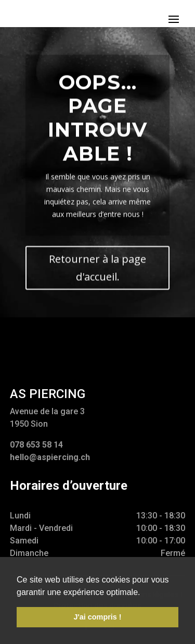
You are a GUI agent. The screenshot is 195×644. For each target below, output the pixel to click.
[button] (144, 593)
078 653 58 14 (36, 445)
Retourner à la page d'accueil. (97, 273)
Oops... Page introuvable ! (97, 122)
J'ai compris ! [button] (97, 617)
